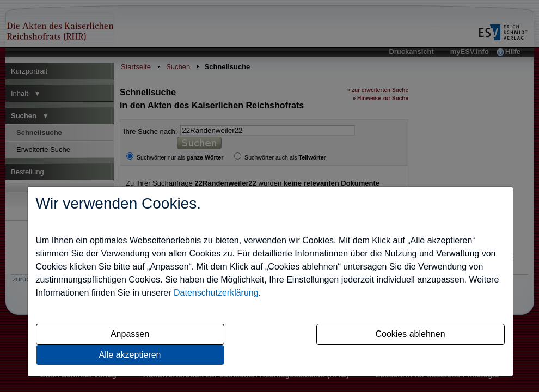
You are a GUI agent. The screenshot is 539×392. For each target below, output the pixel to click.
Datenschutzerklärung (216, 293)
